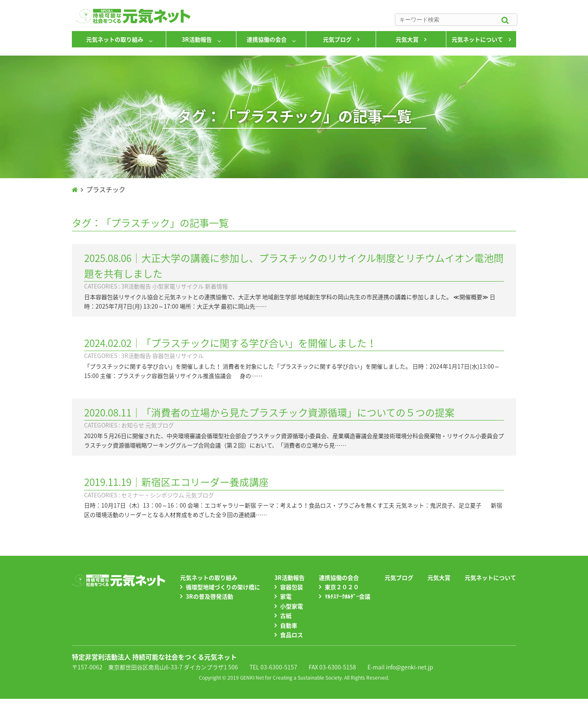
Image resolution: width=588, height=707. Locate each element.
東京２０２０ (342, 587)
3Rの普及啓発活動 (209, 596)
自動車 (289, 625)
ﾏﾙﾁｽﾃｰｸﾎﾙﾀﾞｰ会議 (347, 596)
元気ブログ (337, 39)
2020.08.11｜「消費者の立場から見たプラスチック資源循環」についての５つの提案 (269, 412)
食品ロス (292, 635)
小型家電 (292, 606)
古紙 (286, 615)
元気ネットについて (477, 39)
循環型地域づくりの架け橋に (223, 587)
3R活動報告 (197, 39)
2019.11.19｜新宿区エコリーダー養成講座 (176, 482)
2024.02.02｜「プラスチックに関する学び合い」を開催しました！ (230, 343)
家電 (286, 596)
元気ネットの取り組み (115, 39)
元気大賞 (407, 39)
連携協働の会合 (267, 39)
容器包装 (292, 587)
